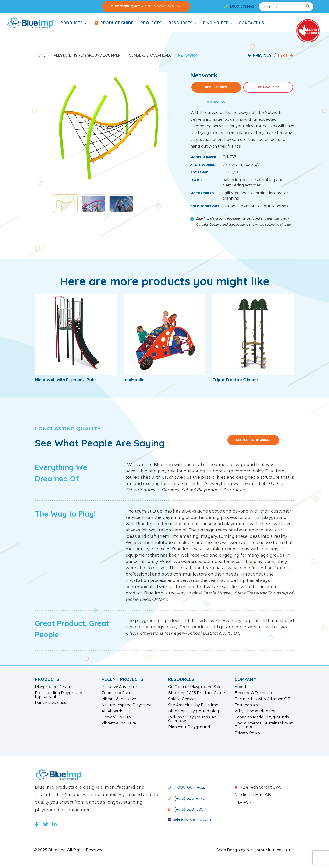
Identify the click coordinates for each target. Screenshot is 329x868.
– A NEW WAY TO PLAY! (146, 6)
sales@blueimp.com (189, 819)
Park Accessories (50, 703)
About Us (243, 687)
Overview (216, 102)
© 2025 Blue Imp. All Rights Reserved (69, 850)
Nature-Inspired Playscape (127, 705)
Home (40, 55)
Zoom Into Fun (116, 693)
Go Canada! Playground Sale (195, 687)
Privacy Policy (248, 733)
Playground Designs (54, 687)
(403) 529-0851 (186, 809)
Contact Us (252, 23)
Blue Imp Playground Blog (194, 711)
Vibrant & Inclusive (119, 699)
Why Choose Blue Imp (256, 711)
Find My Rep (218, 23)
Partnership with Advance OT (262, 699)
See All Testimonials (253, 440)
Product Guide (113, 23)
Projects (151, 23)
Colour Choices (182, 699)
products (74, 23)
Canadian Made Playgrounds (262, 717)
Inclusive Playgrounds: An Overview (192, 719)
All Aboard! (112, 711)
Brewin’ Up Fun (116, 717)
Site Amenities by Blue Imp (193, 705)
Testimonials (246, 705)
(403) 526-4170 (187, 798)
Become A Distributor (255, 693)
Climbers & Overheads (150, 55)
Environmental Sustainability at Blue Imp (264, 725)
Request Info (216, 87)
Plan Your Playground (189, 727)
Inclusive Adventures (121, 687)
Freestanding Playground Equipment (87, 55)
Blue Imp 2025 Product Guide (197, 693)
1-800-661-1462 (186, 787)
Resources (182, 23)
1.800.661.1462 (239, 6)
